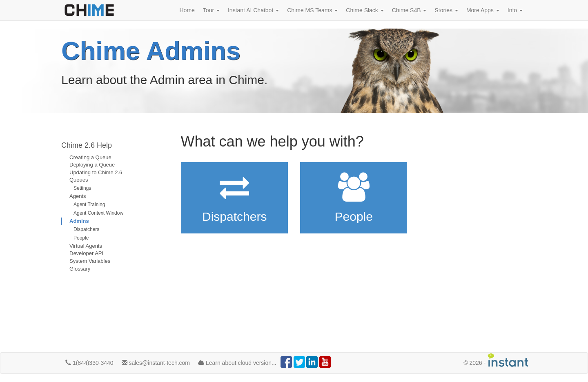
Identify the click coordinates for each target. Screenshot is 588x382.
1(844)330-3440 (89, 363)
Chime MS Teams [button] (312, 10)
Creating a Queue (90, 157)
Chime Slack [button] (365, 10)
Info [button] (515, 10)
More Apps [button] (483, 10)
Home (187, 10)
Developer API (86, 253)
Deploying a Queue (92, 165)
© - (496, 360)
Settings (82, 188)
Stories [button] (446, 10)
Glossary (80, 269)
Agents (78, 196)
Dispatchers (86, 229)
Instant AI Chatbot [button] (253, 10)
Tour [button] (211, 10)
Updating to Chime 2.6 (96, 172)
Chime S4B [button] (409, 10)
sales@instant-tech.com (156, 363)
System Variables (90, 261)
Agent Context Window (98, 213)
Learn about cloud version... (237, 363)
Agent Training (89, 204)
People (81, 238)
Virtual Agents (86, 246)
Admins (79, 221)
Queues (79, 180)
